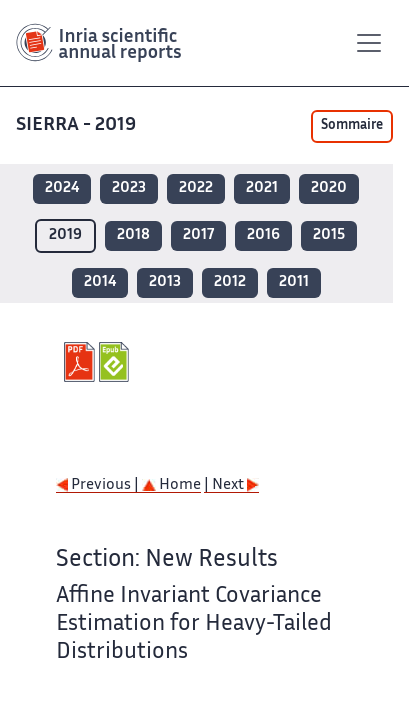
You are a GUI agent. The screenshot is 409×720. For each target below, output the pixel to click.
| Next (231, 485)
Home (171, 485)
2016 (263, 235)
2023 (129, 188)
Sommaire (352, 126)
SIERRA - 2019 (78, 125)
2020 (329, 188)
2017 (198, 235)
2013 (165, 282)
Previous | (99, 485)
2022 (196, 188)
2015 (329, 235)
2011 (294, 282)
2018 (133, 235)
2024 (62, 188)
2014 (100, 282)
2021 (262, 188)
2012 (230, 282)
